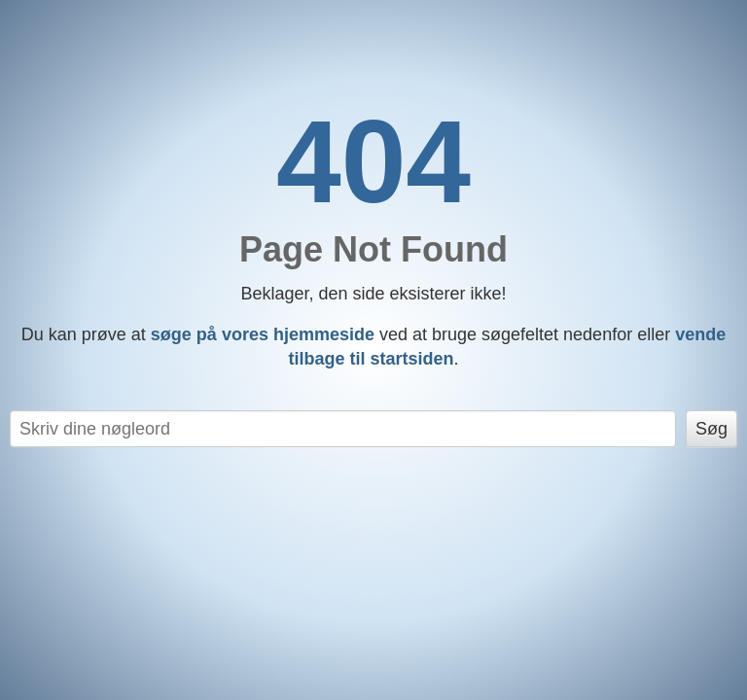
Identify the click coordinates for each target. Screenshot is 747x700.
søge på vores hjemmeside (263, 334)
